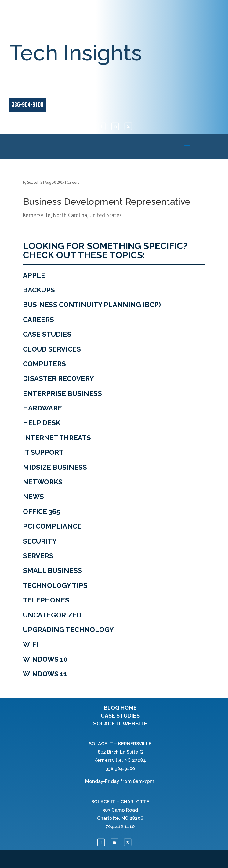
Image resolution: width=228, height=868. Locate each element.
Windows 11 (45, 674)
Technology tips (55, 585)
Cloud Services (52, 349)
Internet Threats (57, 438)
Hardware (42, 408)
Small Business (52, 570)
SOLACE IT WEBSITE (120, 723)
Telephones (46, 600)
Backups (39, 290)
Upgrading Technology (68, 630)
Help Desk (42, 423)
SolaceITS (35, 182)
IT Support (43, 452)
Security (40, 541)
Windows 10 (45, 659)
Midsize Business (55, 467)
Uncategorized (52, 615)
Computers (44, 364)
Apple (34, 275)
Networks (43, 482)
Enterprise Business (62, 393)
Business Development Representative (107, 202)
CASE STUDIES (120, 716)
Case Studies (47, 334)
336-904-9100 (27, 105)
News (33, 497)
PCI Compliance (52, 526)
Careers (73, 182)
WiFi (31, 644)
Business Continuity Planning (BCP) (92, 305)
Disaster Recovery (58, 378)
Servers (38, 556)
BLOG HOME (120, 708)
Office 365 (42, 512)
